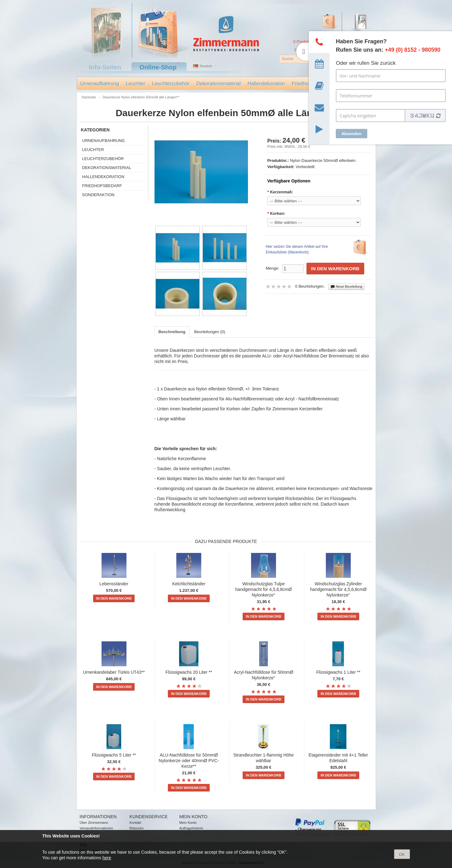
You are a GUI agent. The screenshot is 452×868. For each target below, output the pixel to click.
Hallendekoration (266, 84)
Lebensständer (114, 584)
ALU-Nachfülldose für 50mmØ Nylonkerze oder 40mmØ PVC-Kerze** (189, 761)
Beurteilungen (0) (210, 332)
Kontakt (135, 823)
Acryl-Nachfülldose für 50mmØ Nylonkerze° (264, 675)
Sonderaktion (98, 195)
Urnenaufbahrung (100, 84)
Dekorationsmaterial (218, 84)
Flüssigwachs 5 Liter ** (114, 755)
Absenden (351, 134)
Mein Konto (188, 823)
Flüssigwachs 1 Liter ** (338, 672)
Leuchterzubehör (171, 84)
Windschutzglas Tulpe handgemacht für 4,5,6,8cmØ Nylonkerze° (263, 589)
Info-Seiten (105, 67)
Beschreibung (172, 332)
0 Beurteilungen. (310, 286)
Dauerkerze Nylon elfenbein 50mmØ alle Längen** (141, 97)
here (107, 858)
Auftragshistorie (191, 828)
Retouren (137, 828)
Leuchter (136, 84)
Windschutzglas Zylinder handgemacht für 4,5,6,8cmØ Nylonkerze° (338, 589)
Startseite (89, 97)
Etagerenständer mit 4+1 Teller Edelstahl (338, 758)
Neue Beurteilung (346, 287)
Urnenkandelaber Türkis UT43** (114, 672)
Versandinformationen (96, 828)
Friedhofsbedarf (102, 186)
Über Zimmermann (94, 823)
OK (402, 854)
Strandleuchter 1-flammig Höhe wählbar (264, 758)
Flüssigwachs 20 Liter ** (189, 672)
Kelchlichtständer (189, 584)
